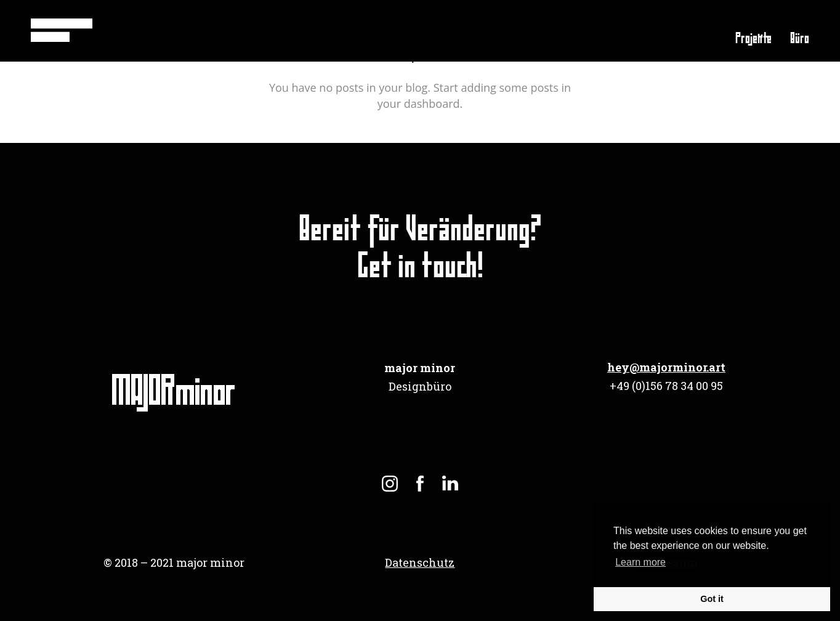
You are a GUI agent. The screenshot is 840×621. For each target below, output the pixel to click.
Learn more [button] (640, 562)
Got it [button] (712, 599)
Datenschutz (420, 562)
